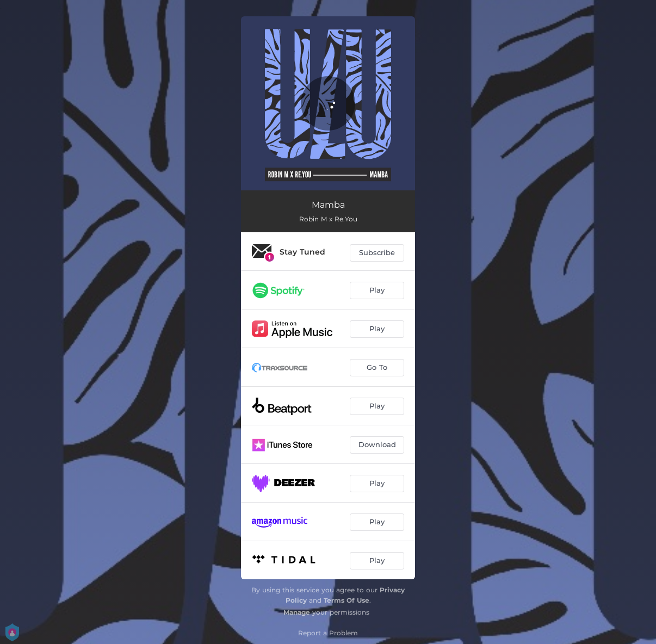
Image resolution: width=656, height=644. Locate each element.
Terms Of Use (346, 600)
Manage (297, 612)
